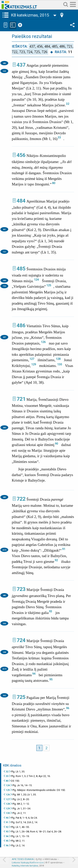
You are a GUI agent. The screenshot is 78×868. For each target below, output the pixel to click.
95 (51, 679)
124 (36, 280)
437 (21, 65)
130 (60, 364)
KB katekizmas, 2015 (30, 15)
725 (21, 697)
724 (21, 640)
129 (34, 364)
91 (64, 549)
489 (4, 497)
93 (50, 611)
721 (4, 252)
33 (59, 137)
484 (21, 201)
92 (56, 560)
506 (4, 623)
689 (4, 281)
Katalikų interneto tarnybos (25, 866)
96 (68, 708)
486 (4, 63)
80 (54, 183)
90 (56, 444)
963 (4, 695)
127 (32, 359)
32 (68, 104)
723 (4, 286)
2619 (4, 669)
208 (4, 652)
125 (49, 285)
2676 (4, 550)
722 (21, 499)
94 (34, 674)
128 (58, 359)
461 (4, 229)
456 (21, 155)
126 (43, 342)
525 (4, 71)
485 (21, 269)
